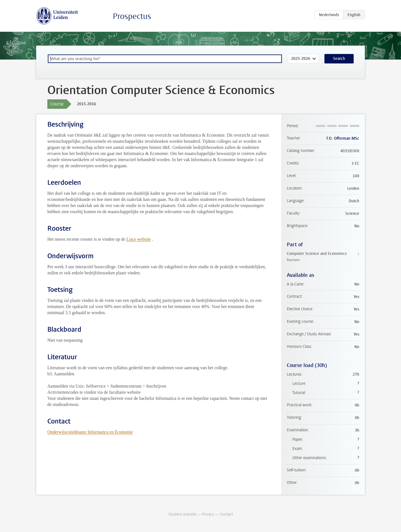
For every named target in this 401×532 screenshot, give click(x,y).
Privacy (208, 514)
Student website (182, 514)
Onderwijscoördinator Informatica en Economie (90, 432)
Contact (226, 514)
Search (339, 59)
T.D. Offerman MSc (343, 138)
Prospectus (132, 16)
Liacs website (139, 239)
